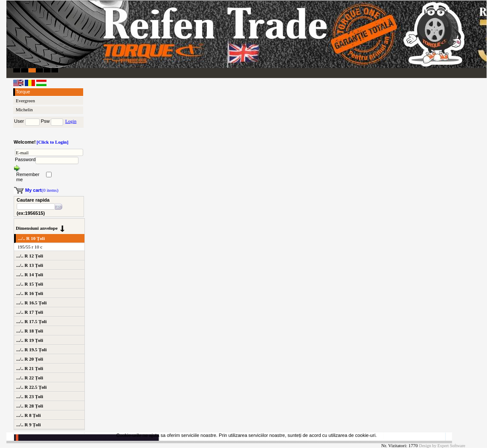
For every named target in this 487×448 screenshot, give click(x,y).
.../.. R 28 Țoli (30, 406)
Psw (45, 121)
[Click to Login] (53, 142)
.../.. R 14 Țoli (30, 275)
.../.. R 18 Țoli (30, 331)
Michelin (24, 110)
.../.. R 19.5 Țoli (31, 350)
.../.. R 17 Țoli (30, 312)
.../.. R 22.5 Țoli (31, 387)
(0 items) (42, 190)
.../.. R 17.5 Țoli (31, 321)
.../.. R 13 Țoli (30, 265)
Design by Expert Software (442, 446)
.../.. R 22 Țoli (30, 378)
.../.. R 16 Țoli (30, 293)
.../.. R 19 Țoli (30, 340)
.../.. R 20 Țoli (30, 359)
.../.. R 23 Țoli (30, 396)
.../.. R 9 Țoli (28, 425)
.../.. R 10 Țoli (31, 238)
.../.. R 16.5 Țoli (31, 303)
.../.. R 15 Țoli (30, 284)
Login (71, 121)
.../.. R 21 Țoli (30, 368)
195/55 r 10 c (30, 247)
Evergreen (25, 101)
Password (25, 159)
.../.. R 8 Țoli (28, 415)
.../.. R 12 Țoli (30, 256)
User (19, 121)
